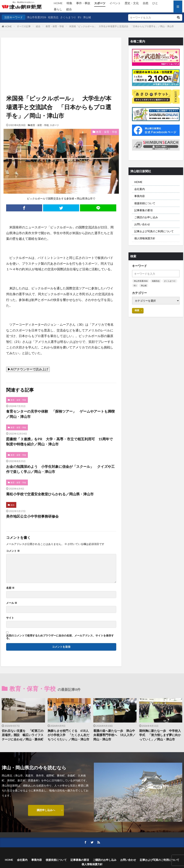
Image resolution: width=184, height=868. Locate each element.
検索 (137, 310)
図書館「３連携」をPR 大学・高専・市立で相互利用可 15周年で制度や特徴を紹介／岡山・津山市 (59, 442)
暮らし (58, 9)
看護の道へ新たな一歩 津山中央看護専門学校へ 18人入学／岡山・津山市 (114, 735)
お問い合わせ (142, 224)
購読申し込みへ (46, 810)
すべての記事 (24, 26)
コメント (13, 551)
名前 (10, 588)
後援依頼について (145, 203)
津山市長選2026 (37, 17)
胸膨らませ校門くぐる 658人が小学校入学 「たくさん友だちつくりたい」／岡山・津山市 (68, 735)
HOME (58, 3)
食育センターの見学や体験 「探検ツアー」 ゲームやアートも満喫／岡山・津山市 (60, 414)
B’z (79, 17)
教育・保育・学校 (55, 26)
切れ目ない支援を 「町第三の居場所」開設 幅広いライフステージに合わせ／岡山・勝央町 (23, 735)
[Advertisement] (61, 55)
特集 (69, 3)
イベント (115, 3)
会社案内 (140, 189)
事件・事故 (83, 3)
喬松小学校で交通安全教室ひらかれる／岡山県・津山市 (50, 494)
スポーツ (100, 3)
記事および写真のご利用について (154, 231)
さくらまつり (68, 17)
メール (12, 603)
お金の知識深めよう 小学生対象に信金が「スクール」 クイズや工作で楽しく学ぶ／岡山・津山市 (60, 469)
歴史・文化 (132, 3)
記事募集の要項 (143, 210)
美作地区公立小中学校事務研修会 (32, 516)
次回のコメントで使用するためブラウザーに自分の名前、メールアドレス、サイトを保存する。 (60, 637)
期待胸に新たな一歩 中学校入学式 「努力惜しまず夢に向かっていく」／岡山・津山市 (160, 735)
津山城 (87, 17)
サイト (10, 618)
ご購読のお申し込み (146, 217)
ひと (155, 3)
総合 (69, 9)
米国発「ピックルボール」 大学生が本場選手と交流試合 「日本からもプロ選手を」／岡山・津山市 (121, 26)
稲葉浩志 (53, 17)
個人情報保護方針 (145, 238)
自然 (145, 3)
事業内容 (140, 196)
